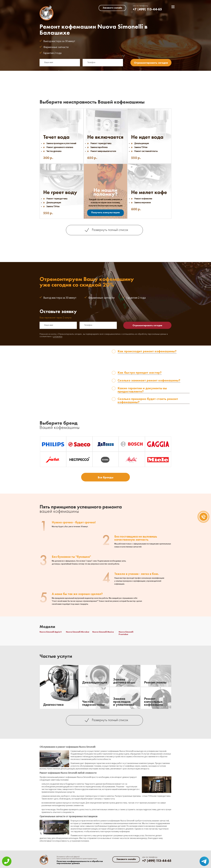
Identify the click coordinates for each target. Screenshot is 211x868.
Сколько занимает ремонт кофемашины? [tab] (149, 381)
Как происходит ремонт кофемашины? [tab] (147, 351)
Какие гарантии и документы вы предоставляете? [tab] (142, 390)
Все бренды (105, 477)
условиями (58, 74)
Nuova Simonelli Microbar (78, 632)
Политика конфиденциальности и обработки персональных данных (80, 862)
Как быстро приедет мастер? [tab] (140, 373)
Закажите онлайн (112, 8)
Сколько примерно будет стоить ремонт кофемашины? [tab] (148, 401)
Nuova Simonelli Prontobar (126, 633)
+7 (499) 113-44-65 (147, 9)
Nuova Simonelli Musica (103, 632)
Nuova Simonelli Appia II (51, 632)
